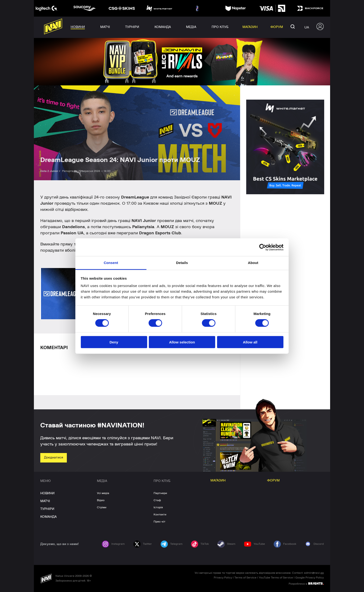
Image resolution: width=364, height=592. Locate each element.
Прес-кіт (159, 522)
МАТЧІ (45, 501)
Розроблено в (306, 583)
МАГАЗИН (218, 481)
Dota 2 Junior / (51, 171)
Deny (114, 342)
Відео (101, 500)
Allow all (250, 342)
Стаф (157, 500)
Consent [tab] (111, 263)
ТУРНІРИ (47, 509)
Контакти (160, 514)
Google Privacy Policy (309, 578)
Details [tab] (182, 263)
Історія (158, 507)
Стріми (102, 507)
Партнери (160, 493)
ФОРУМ (273, 481)
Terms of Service (245, 578)
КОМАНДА (48, 517)
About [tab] (253, 263)
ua (307, 27)
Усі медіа (103, 493)
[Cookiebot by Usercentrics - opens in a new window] (263, 247)
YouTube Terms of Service (276, 578)
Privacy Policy (223, 578)
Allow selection (182, 342)
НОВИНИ (47, 493)
